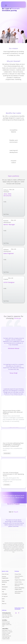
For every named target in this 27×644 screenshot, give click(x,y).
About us (4, 604)
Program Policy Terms (20, 580)
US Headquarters (7, 613)
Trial (3, 592)
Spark (3, 599)
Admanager (4, 594)
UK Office (5, 620)
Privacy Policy (18, 574)
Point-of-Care (5, 574)
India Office (5, 629)
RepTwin (4, 589)
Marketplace (5, 587)
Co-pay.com (5, 596)
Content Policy (18, 582)
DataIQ (3, 584)
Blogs (3, 601)
